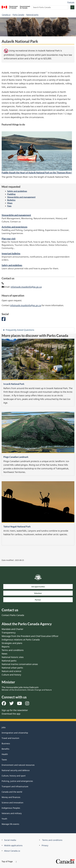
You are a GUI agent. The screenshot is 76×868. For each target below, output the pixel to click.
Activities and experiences (14, 227)
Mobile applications (13, 845)
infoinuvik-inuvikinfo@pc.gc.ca (26, 287)
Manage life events (10, 824)
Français (71, 2)
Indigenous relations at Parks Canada (21, 640)
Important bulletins (11, 253)
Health (5, 754)
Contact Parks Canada (13, 615)
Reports (6, 647)
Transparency (9, 633)
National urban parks (12, 668)
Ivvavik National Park (14, 384)
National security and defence (16, 770)
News (5, 654)
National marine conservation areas (20, 664)
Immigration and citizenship (15, 733)
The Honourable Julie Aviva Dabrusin (27, 688)
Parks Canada (18, 15)
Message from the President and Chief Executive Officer (30, 636)
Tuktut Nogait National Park (17, 527)
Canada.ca (6, 15)
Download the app (11, 714)
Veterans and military (12, 813)
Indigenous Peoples (11, 808)
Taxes (4, 760)
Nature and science (11, 671)
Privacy (45, 845)
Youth (4, 819)
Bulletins (11, 200)
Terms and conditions (13, 650)
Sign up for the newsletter (15, 710)
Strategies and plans (12, 643)
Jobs (4, 727)
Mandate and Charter (12, 629)
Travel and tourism (10, 738)
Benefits (5, 749)
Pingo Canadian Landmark (16, 457)
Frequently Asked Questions (20, 330)
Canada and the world (12, 792)
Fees (9, 206)
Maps (10, 203)
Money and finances (11, 797)
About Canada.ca (12, 851)
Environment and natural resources (18, 765)
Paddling (11, 194)
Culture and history (11, 675)
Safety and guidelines (17, 191)
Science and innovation (12, 803)
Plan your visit (9, 239)
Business (6, 743)
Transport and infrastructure (15, 786)
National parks (32, 15)
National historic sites (13, 657)
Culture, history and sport (14, 776)
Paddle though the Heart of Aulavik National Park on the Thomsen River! (37, 173)
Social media (10, 840)
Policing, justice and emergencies (17, 781)
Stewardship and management (21, 197)
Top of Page (9, 861)
